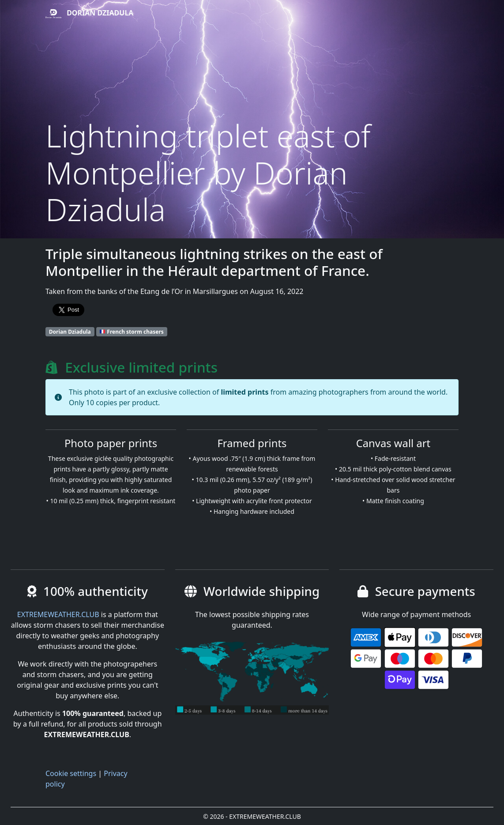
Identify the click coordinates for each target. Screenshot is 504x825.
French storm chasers (132, 332)
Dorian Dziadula (89, 14)
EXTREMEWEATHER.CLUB (58, 614)
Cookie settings (71, 773)
